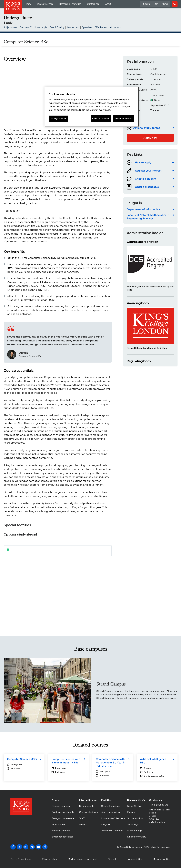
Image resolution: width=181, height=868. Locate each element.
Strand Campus (111, 684)
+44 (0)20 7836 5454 (159, 805)
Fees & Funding (57, 28)
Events (137, 812)
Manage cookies (162, 859)
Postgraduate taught (65, 812)
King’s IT (113, 824)
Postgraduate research (65, 818)
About (110, 5)
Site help (113, 859)
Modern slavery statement (82, 859)
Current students (89, 812)
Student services (113, 806)
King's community (137, 837)
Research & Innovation (72, 5)
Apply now (150, 138)
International (73, 28)
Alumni (165, 4)
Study (31, 5)
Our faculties (95, 5)
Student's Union (137, 818)
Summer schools (65, 831)
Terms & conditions (21, 859)
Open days (87, 28)
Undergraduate (18, 18)
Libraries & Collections (113, 818)
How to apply (41, 28)
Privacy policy (49, 859)
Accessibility (135, 859)
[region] (92, 107)
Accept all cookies (124, 119)
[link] (150, 128)
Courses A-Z (26, 28)
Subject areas (10, 28)
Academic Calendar (113, 831)
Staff (156, 4)
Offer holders (101, 28)
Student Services (47, 5)
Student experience (65, 837)
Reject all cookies (101, 119)
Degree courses (65, 806)
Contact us (115, 28)
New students (89, 806)
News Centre (137, 806)
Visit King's (137, 824)
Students (146, 4)
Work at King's (137, 831)
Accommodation (113, 812)
